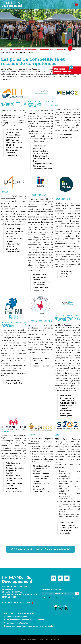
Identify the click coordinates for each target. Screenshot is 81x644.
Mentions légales (28, 639)
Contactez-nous (24, 603)
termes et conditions (69, 598)
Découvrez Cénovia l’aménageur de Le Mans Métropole (29, 626)
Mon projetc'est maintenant (64, 70)
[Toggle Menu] (77, 4)
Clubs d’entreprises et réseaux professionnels (43, 50)
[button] (40, 549)
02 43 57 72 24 (9, 603)
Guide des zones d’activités (16, 623)
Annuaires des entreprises (16, 617)
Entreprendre (15, 50)
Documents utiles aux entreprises (19, 613)
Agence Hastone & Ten (50, 639)
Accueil (4, 50)
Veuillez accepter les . (60, 598)
